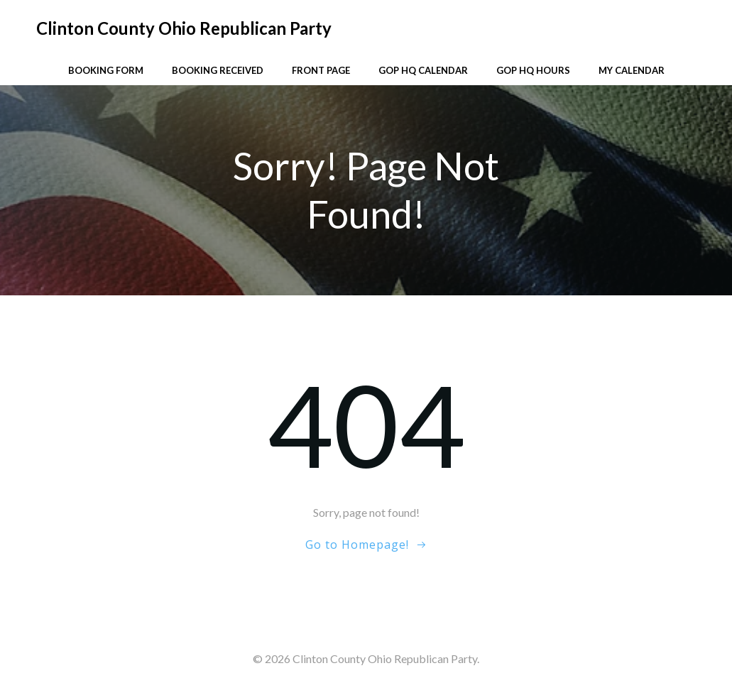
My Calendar (632, 70)
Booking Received (218, 70)
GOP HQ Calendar (423, 70)
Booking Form (106, 70)
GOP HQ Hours (533, 70)
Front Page (321, 70)
